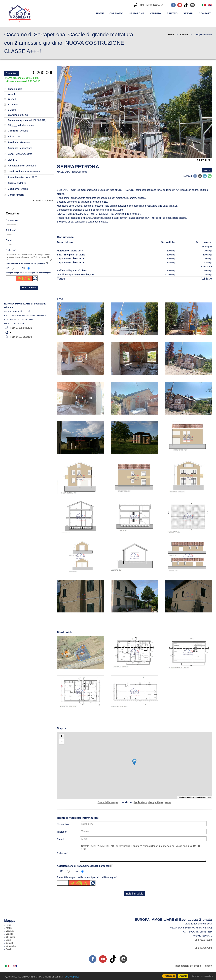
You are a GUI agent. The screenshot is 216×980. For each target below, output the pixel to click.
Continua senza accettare (202, 976)
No (76, 871)
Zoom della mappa (108, 802)
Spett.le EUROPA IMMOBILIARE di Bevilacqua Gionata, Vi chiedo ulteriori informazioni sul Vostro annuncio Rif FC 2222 (143, 853)
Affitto (172, 13)
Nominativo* (63, 824)
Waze (168, 802)
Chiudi (49, 201)
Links (8, 940)
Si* (62, 871)
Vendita (155, 13)
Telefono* (62, 832)
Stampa (207, 170)
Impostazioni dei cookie (188, 966)
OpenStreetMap (194, 797)
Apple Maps (140, 802)
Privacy (208, 966)
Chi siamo (116, 13)
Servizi (188, 13)
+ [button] (62, 736)
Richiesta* (62, 853)
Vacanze (10, 931)
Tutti (38, 201)
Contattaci (12, 73)
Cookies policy (72, 976)
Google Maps (156, 802)
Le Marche (136, 13)
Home (100, 13)
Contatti (205, 13)
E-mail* (61, 839)
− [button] (62, 742)
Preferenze (169, 976)
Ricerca (184, 35)
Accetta (183, 976)
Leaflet (181, 797)
